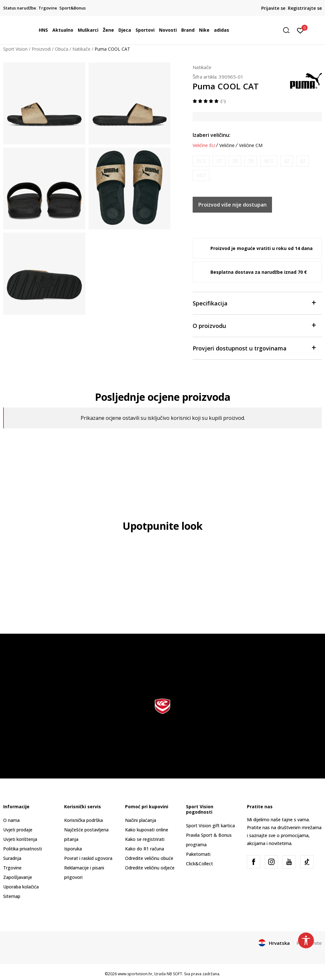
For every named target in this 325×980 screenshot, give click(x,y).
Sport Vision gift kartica (210, 826)
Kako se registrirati (145, 839)
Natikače (81, 49)
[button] (289, 30)
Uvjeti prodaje (18, 830)
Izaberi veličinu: (212, 135)
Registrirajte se (305, 8)
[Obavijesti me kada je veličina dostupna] (201, 161)
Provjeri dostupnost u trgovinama (254, 348)
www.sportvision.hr (135, 974)
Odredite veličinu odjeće (150, 868)
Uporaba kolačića (21, 887)
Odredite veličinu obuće (149, 858)
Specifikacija (254, 303)
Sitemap (12, 896)
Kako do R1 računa (145, 849)
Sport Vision (15, 49)
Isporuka (73, 849)
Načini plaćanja (141, 820)
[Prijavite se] (300, 30)
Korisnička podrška (83, 820)
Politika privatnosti (23, 849)
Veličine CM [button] (251, 145)
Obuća (62, 49)
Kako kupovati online (147, 830)
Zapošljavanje (18, 877)
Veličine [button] (227, 145)
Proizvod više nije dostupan (232, 205)
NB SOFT (174, 974)
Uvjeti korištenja (20, 839)
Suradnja (12, 858)
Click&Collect (199, 864)
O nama (11, 820)
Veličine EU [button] (204, 145)
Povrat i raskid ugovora (88, 858)
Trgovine (12, 868)
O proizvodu (254, 325)
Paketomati (198, 854)
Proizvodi (41, 49)
